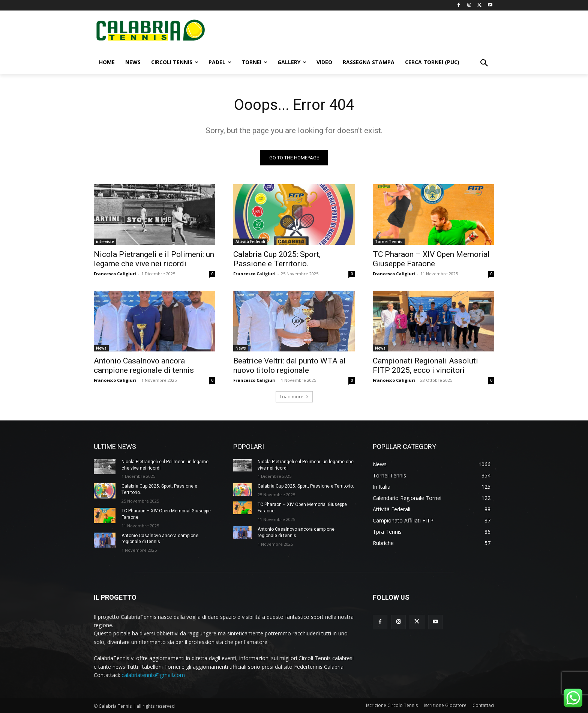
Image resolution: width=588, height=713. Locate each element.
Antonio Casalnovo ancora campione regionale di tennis (144, 366)
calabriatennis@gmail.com (153, 675)
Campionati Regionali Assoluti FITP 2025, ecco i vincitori (425, 366)
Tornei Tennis (389, 242)
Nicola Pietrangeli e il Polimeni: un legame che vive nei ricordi (154, 259)
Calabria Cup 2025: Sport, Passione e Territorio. (277, 259)
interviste (105, 242)
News (101, 348)
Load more (294, 397)
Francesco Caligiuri (115, 274)
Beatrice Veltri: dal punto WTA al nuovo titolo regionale (289, 366)
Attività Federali (250, 242)
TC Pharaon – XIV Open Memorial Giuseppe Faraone (431, 259)
